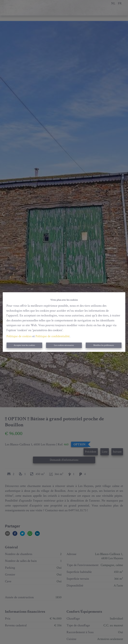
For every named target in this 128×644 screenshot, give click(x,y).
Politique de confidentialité (52, 336)
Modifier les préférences (104, 345)
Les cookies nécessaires (64, 345)
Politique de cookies (19, 336)
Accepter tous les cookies (24, 345)
